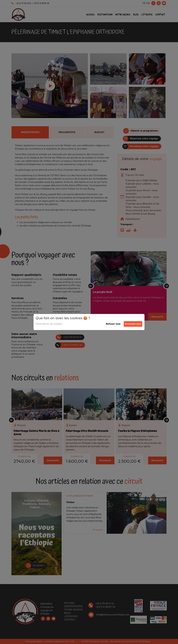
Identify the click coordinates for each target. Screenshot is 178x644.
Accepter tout (133, 324)
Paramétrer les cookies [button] (49, 324)
